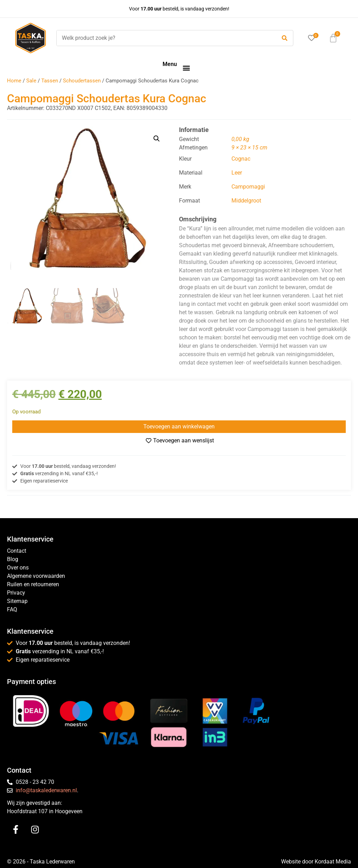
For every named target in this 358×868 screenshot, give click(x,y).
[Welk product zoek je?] (165, 38)
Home (14, 81)
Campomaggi (248, 187)
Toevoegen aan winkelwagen (179, 426)
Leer (237, 173)
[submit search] (285, 38)
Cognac (241, 159)
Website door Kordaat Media (316, 862)
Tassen (50, 81)
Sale (31, 81)
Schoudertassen (82, 81)
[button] (186, 68)
